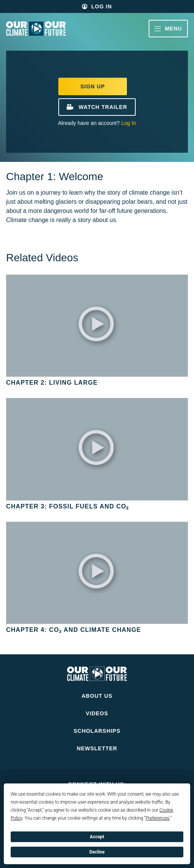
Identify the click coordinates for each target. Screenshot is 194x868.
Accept (97, 837)
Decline (97, 852)
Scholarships (97, 731)
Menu (168, 29)
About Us (97, 696)
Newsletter (97, 748)
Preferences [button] (158, 818)
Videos (97, 713)
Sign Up (93, 86)
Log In (101, 6)
